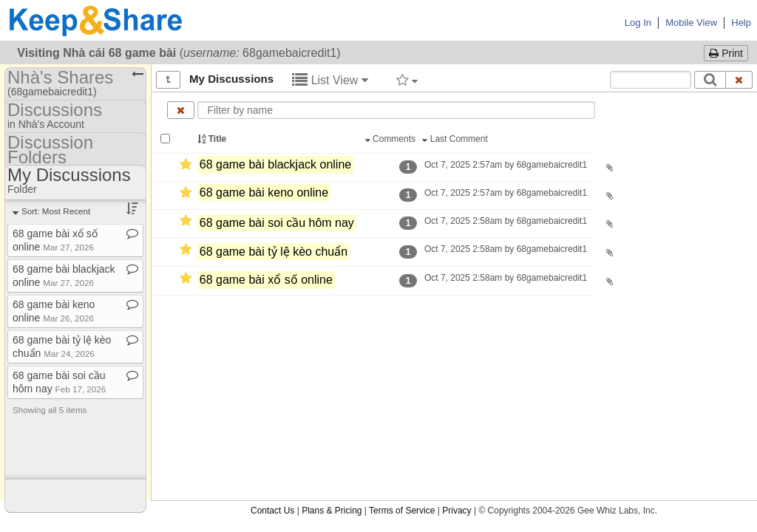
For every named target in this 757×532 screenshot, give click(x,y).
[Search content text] (651, 80)
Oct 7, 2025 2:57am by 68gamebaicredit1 (506, 165)
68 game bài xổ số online (266, 280)
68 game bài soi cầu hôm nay (277, 223)
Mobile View (691, 23)
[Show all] (168, 80)
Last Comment (456, 139)
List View (330, 80)
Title (213, 139)
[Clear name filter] (181, 110)
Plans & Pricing (332, 511)
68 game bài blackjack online (275, 164)
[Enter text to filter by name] (396, 110)
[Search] (710, 80)
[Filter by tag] (407, 80)
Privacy (456, 511)
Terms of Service (402, 511)
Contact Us (272, 511)
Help (741, 23)
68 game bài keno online (264, 192)
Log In (638, 23)
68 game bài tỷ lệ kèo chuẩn (274, 252)
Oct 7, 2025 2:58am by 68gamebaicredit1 (506, 221)
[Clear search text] (739, 80)
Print (726, 53)
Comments (392, 139)
